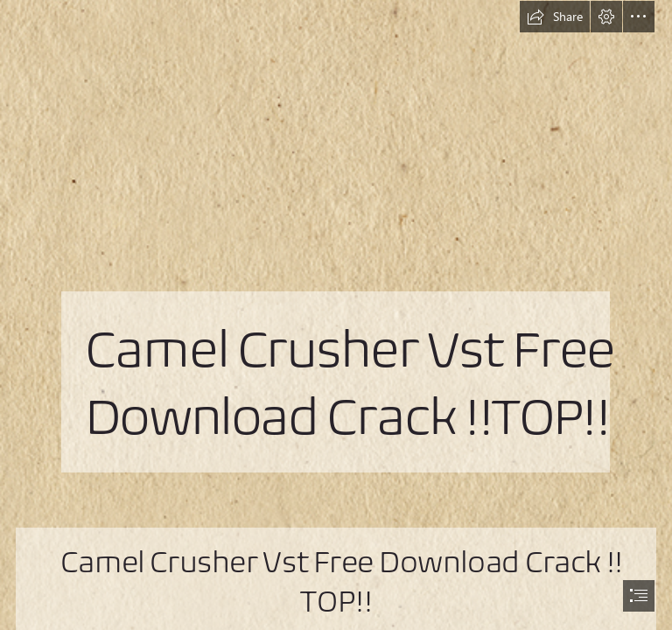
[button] (555, 17)
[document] (336, 315)
